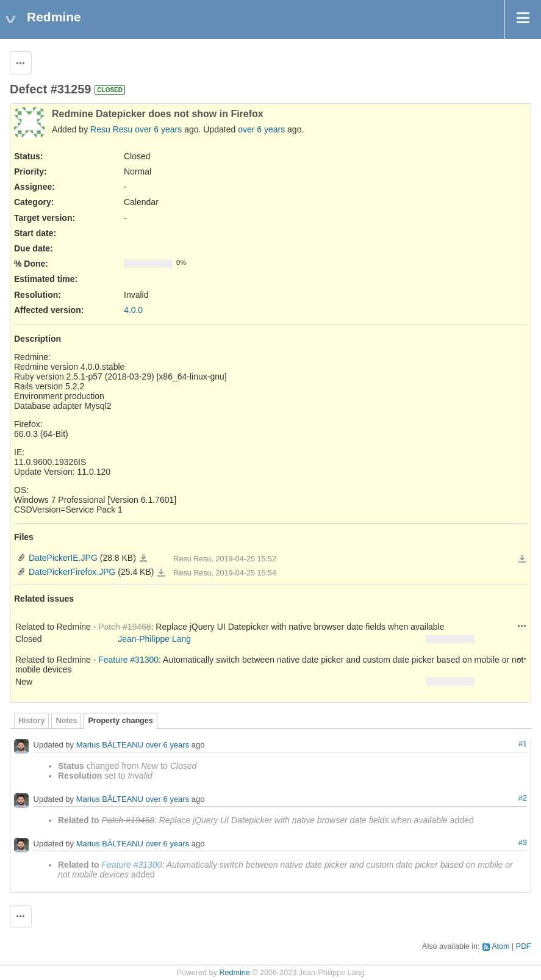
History (31, 721)
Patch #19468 (124, 627)
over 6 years (158, 129)
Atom (500, 946)
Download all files (522, 559)
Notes (66, 721)
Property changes (120, 721)
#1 (523, 744)
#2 (523, 798)
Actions (522, 625)
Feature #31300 (128, 660)
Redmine (234, 973)
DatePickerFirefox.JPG (72, 572)
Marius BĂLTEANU (110, 745)
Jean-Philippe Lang (154, 639)
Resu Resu (111, 129)
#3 (523, 843)
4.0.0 (133, 310)
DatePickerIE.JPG (63, 558)
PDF (524, 946)
